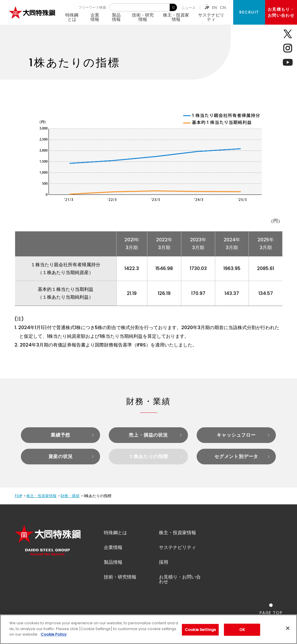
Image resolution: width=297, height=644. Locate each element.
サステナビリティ (211, 17)
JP (207, 8)
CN (223, 8)
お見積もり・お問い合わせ (281, 12)
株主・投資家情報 (176, 17)
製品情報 (116, 17)
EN (214, 8)
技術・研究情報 (143, 17)
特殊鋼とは (72, 17)
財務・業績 (70, 496)
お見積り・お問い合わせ (180, 579)
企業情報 (95, 17)
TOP (18, 496)
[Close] (288, 628)
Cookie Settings (200, 630)
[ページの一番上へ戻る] (271, 609)
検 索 (173, 7)
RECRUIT (249, 12)
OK (242, 630)
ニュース (189, 8)
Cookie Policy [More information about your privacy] (54, 634)
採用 (164, 562)
